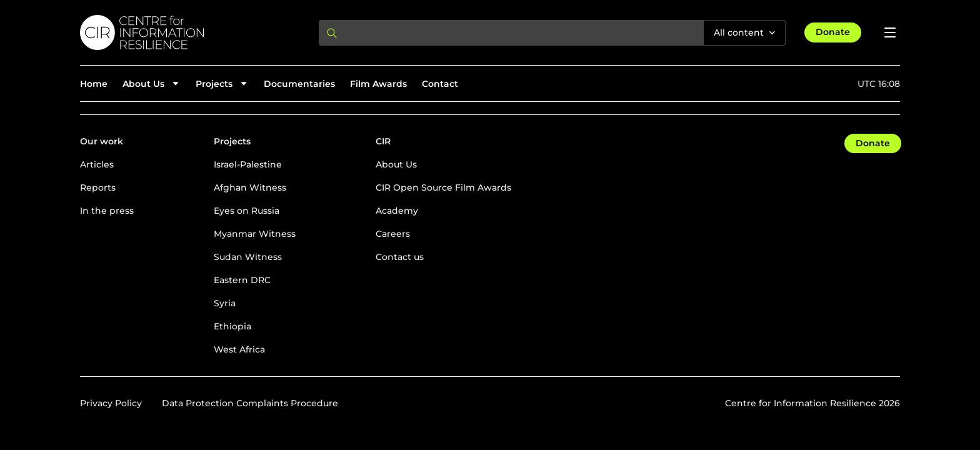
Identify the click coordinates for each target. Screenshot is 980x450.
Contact (440, 84)
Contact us (400, 257)
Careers (393, 234)
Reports (98, 187)
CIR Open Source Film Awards (443, 187)
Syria (225, 303)
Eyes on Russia (247, 211)
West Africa (239, 349)
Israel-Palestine (248, 164)
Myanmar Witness (255, 234)
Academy (397, 211)
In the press (107, 211)
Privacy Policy (111, 403)
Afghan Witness (250, 187)
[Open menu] (890, 32)
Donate (833, 32)
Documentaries (299, 84)
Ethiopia (232, 326)
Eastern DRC (242, 280)
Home (94, 84)
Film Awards (378, 84)
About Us (396, 164)
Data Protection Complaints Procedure (250, 403)
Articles (97, 164)
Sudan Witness (248, 257)
